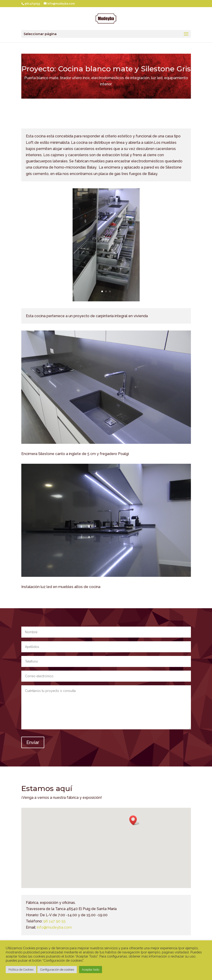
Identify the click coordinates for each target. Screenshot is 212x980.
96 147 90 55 (54, 921)
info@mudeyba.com (54, 927)
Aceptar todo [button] (91, 970)
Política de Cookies (21, 970)
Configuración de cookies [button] (57, 970)
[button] (135, 820)
